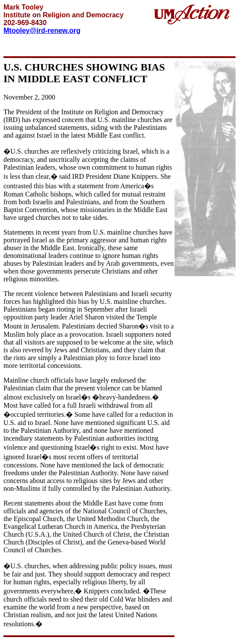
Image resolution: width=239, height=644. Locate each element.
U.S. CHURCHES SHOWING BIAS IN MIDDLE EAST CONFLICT (84, 73)
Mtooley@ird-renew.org (42, 31)
